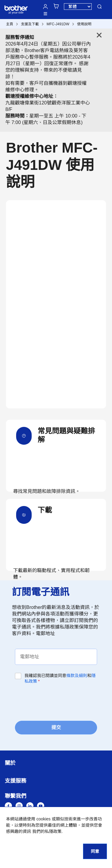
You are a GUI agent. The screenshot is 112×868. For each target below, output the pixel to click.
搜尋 (99, 7)
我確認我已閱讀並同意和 (60, 678)
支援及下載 (30, 24)
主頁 (10, 24)
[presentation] (60, 702)
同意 (95, 851)
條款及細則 (77, 676)
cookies (43, 819)
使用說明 (84, 24)
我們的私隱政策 (47, 831)
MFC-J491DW (58, 24)
